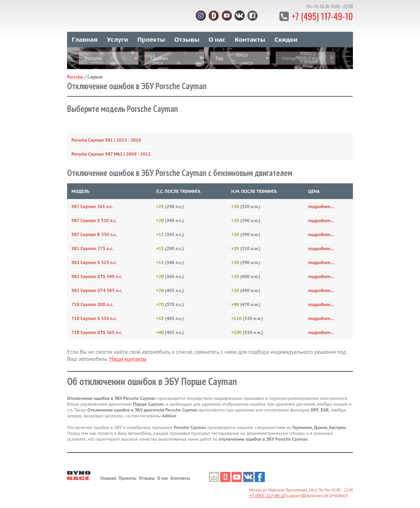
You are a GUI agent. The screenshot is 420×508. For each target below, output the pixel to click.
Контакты (250, 37)
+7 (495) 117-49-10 (321, 16)
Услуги (118, 37)
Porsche (75, 75)
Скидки (286, 37)
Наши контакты (128, 357)
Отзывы (187, 37)
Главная (85, 37)
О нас (217, 37)
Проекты (151, 37)
